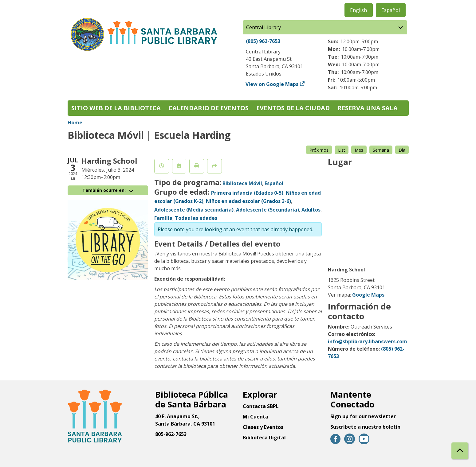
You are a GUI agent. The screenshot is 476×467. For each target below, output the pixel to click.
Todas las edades (196, 218)
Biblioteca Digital (264, 438)
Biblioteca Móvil (242, 183)
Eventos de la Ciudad (293, 108)
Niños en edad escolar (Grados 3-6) (248, 201)
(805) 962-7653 (263, 41)
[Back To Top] (460, 451)
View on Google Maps (272, 84)
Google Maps (368, 295)
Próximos (319, 150)
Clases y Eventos (263, 427)
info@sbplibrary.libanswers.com (368, 341)
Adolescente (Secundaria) (268, 210)
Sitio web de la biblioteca (116, 108)
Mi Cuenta (256, 417)
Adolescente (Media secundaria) (194, 210)
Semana (381, 150)
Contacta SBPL (261, 406)
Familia (163, 218)
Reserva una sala (368, 108)
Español (391, 10)
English (358, 10)
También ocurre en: (108, 190)
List (342, 150)
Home (75, 123)
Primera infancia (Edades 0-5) (247, 193)
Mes (359, 150)
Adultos (311, 210)
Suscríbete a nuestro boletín (365, 427)
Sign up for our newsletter (363, 416)
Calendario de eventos (208, 108)
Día (402, 150)
